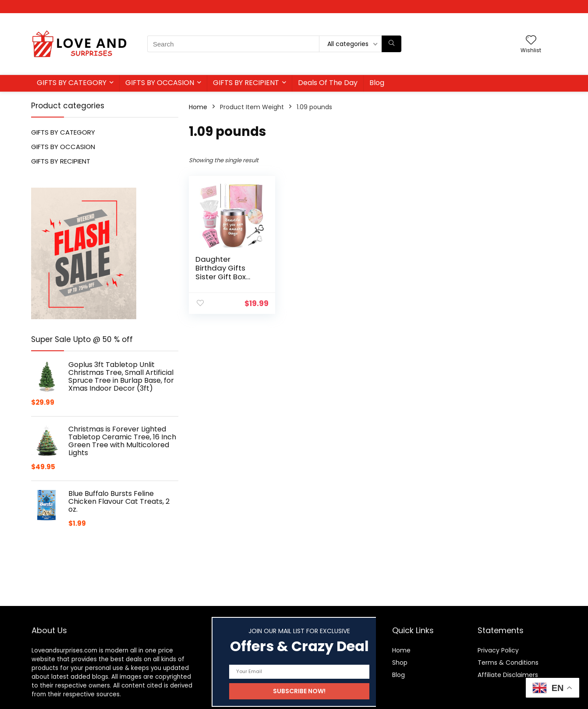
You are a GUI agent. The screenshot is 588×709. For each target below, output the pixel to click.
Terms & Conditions (508, 663)
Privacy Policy (498, 650)
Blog (377, 83)
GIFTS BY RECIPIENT (246, 83)
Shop (400, 663)
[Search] (391, 44)
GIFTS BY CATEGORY (72, 83)
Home (198, 107)
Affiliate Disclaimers (508, 675)
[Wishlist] (531, 41)
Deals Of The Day (328, 83)
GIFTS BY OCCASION (160, 83)
